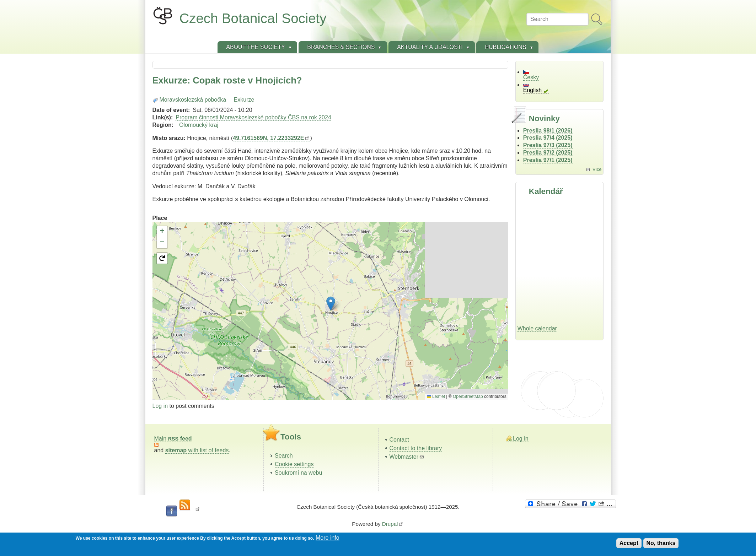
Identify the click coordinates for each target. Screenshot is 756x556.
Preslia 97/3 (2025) (548, 145)
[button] (331, 304)
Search (284, 456)
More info (328, 538)
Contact (399, 440)
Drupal (393, 524)
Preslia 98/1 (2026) (548, 131)
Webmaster (407, 457)
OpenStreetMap (468, 396)
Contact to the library (416, 448)
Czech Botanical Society (253, 18)
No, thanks (661, 543)
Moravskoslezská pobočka (193, 100)
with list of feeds (197, 450)
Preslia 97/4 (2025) (548, 138)
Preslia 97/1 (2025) (548, 160)
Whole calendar (537, 328)
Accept (629, 543)
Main (173, 439)
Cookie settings (294, 464)
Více (597, 169)
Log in (160, 406)
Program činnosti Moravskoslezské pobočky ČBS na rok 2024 (253, 117)
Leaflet (436, 396)
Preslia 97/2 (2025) (548, 153)
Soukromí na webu (298, 473)
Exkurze (244, 100)
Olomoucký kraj (199, 125)
